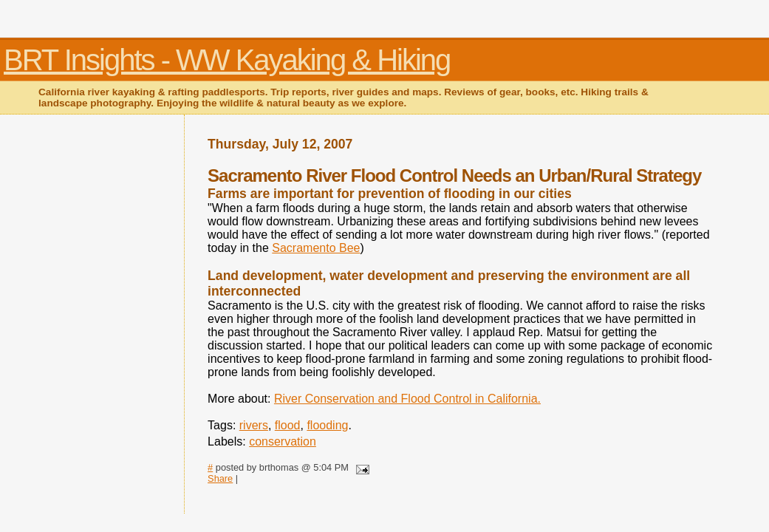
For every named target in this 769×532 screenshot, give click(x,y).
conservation (283, 441)
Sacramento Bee (316, 248)
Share (220, 478)
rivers (254, 425)
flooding (327, 425)
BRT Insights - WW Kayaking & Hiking (227, 60)
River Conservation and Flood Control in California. (407, 399)
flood (288, 425)
